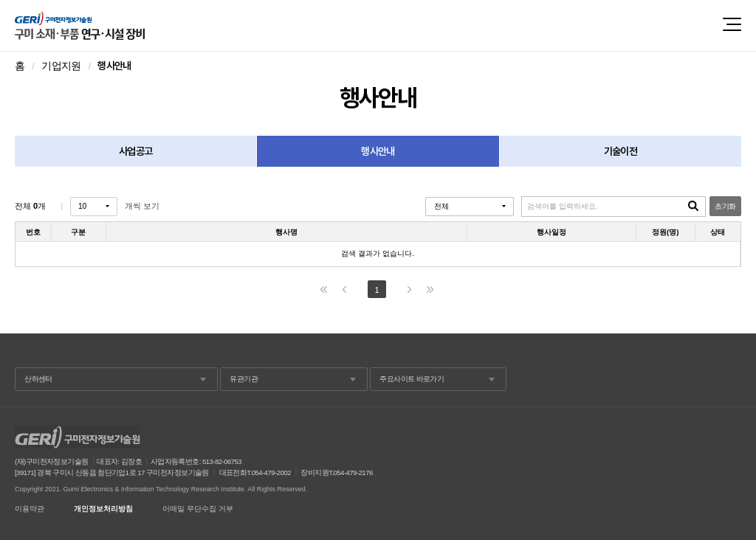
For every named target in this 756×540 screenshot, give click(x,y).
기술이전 (621, 151)
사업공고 (135, 151)
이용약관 (30, 509)
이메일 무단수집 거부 (198, 509)
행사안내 (378, 151)
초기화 (725, 206)
